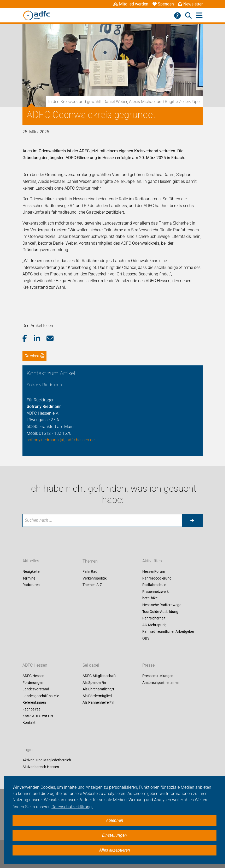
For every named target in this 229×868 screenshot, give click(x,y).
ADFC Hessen (35, 665)
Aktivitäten (152, 561)
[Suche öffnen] (188, 16)
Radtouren (31, 585)
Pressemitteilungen (158, 676)
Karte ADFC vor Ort (38, 716)
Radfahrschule (154, 585)
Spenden (163, 4)
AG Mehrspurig (154, 625)
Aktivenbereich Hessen (41, 767)
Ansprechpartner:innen (161, 683)
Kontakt (29, 723)
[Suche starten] (192, 520)
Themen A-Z (92, 585)
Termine (29, 578)
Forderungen (33, 683)
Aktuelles (31, 561)
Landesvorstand (36, 689)
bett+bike (150, 598)
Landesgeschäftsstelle (41, 696)
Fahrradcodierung (157, 578)
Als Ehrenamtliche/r (98, 689)
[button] (28, 339)
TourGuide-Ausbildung (160, 612)
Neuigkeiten (32, 572)
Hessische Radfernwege (162, 605)
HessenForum (154, 572)
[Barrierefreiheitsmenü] (177, 16)
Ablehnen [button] (115, 820)
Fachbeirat (31, 709)
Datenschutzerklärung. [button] (72, 807)
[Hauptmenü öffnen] (199, 16)
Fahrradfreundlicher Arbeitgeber (168, 632)
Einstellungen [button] (114, 835)
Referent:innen (34, 703)
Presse (148, 665)
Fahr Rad (90, 572)
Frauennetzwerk (155, 592)
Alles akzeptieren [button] (115, 850)
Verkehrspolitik (95, 578)
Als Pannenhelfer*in (98, 703)
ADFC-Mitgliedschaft (99, 676)
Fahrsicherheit (154, 618)
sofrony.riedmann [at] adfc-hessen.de (61, 440)
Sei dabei (91, 665)
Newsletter (190, 4)
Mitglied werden (131, 4)
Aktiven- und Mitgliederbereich (47, 760)
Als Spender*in (94, 683)
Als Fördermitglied (97, 696)
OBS (146, 638)
